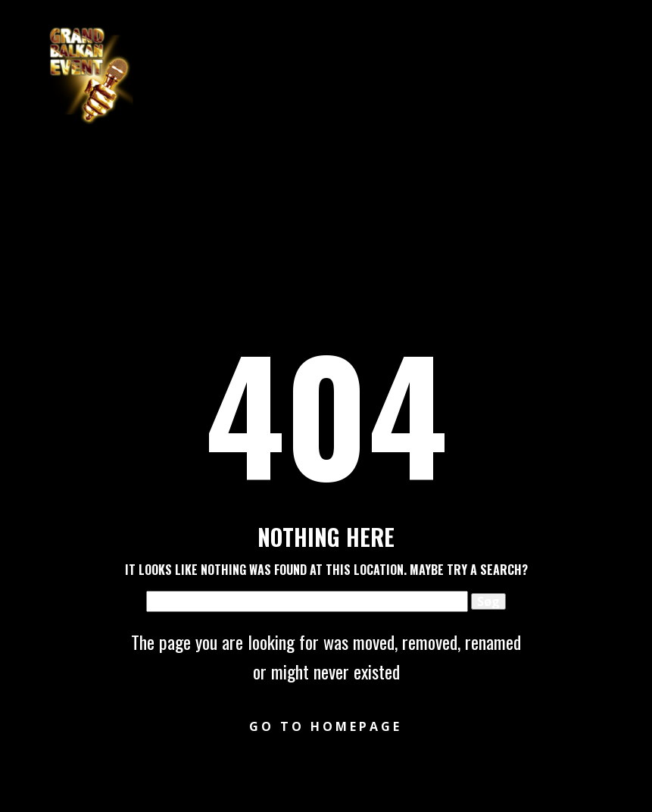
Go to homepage (326, 726)
